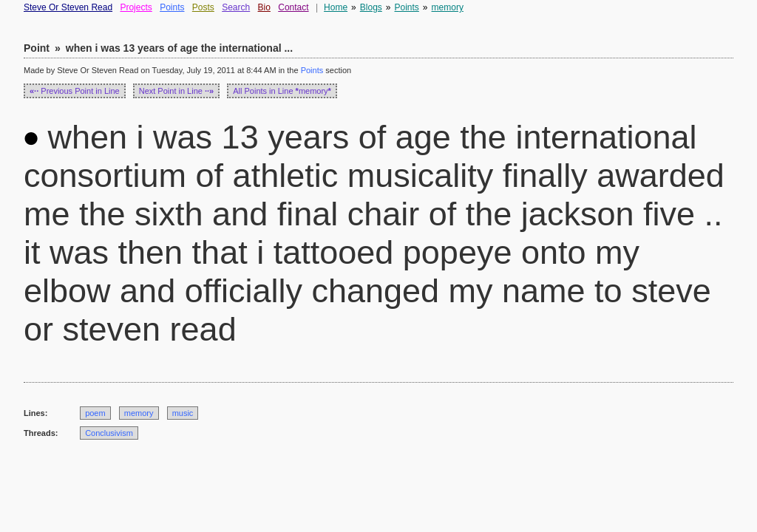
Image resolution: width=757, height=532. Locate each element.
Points (172, 7)
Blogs (371, 7)
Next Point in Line (177, 91)
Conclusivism (109, 433)
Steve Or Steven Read (68, 7)
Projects (136, 7)
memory (448, 7)
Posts (203, 7)
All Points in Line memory (282, 91)
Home (336, 7)
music (183, 413)
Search (236, 7)
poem (95, 413)
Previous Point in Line (75, 91)
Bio (264, 7)
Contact (293, 7)
